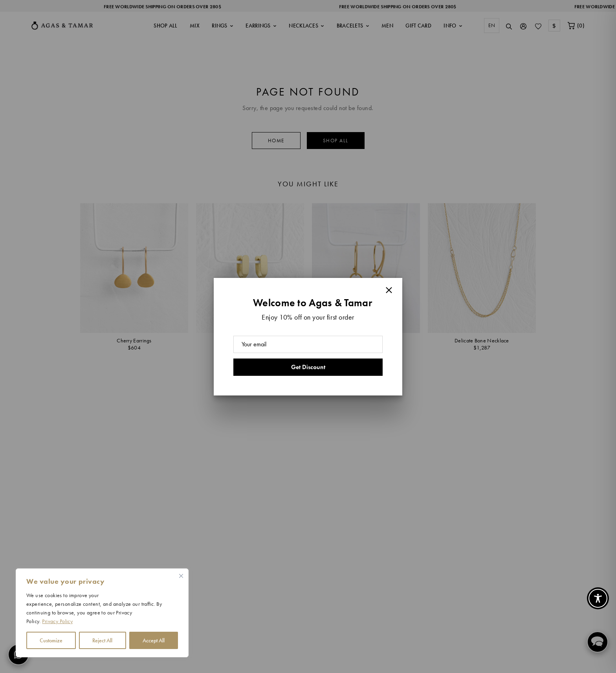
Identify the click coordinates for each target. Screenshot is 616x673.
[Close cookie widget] (181, 576)
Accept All (154, 640)
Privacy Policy (57, 621)
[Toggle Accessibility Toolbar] (598, 598)
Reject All (102, 640)
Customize (51, 640)
